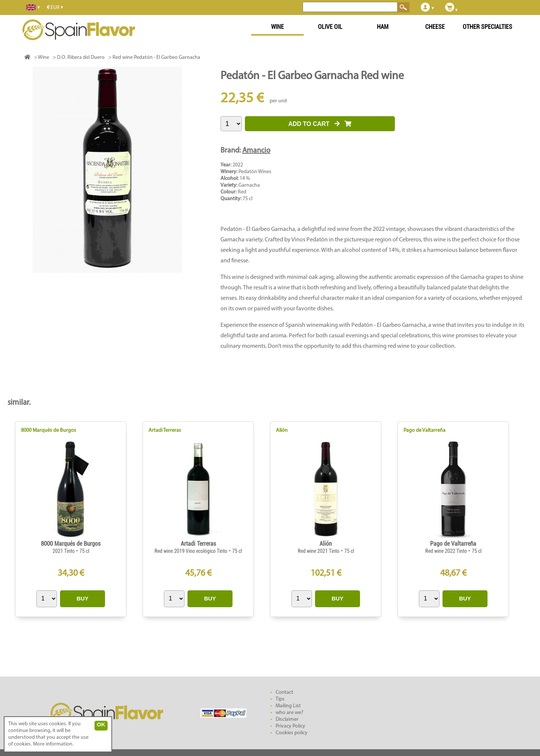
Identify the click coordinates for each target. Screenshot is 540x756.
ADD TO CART (320, 124)
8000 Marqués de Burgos (49, 430)
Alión (282, 430)
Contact (284, 692)
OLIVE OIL (330, 27)
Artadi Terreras (165, 430)
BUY (82, 598)
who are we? (289, 713)
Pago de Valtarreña (424, 430)
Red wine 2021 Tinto (319, 551)
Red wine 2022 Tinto (447, 551)
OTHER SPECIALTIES (487, 27)
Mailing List (288, 706)
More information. (53, 744)
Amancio (256, 151)
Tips (280, 699)
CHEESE (435, 27)
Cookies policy (292, 733)
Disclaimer (287, 719)
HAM (383, 27)
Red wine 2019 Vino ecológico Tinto (191, 551)
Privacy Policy (290, 726)
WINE (277, 27)
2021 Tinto (64, 551)
